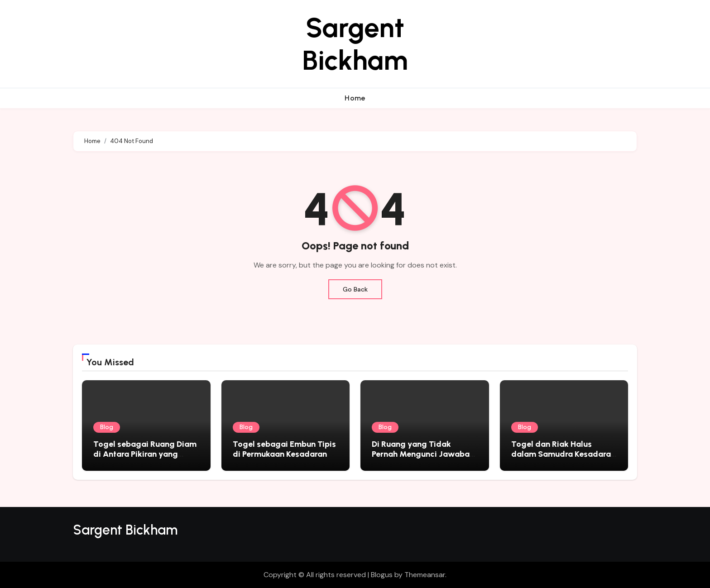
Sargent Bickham (355, 44)
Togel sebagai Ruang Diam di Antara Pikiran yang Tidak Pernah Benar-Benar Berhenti (145, 459)
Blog (107, 427)
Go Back (355, 289)
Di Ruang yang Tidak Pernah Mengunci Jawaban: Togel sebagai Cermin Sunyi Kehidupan (424, 459)
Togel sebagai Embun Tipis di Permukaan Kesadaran (284, 449)
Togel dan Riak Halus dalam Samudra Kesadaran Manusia (563, 454)
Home (355, 98)
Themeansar (425, 575)
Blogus (382, 575)
